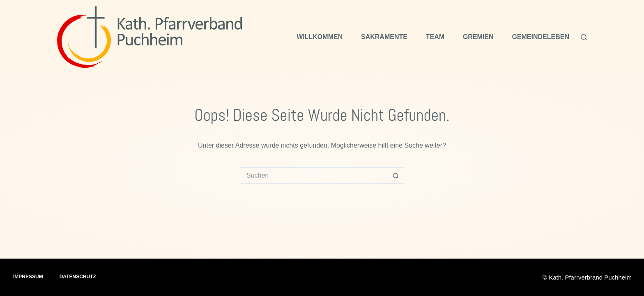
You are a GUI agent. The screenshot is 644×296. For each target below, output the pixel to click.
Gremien (478, 37)
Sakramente (384, 37)
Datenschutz (78, 277)
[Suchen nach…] (314, 176)
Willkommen (320, 37)
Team (435, 37)
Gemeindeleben (540, 37)
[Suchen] (584, 37)
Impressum (28, 277)
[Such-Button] (396, 176)
